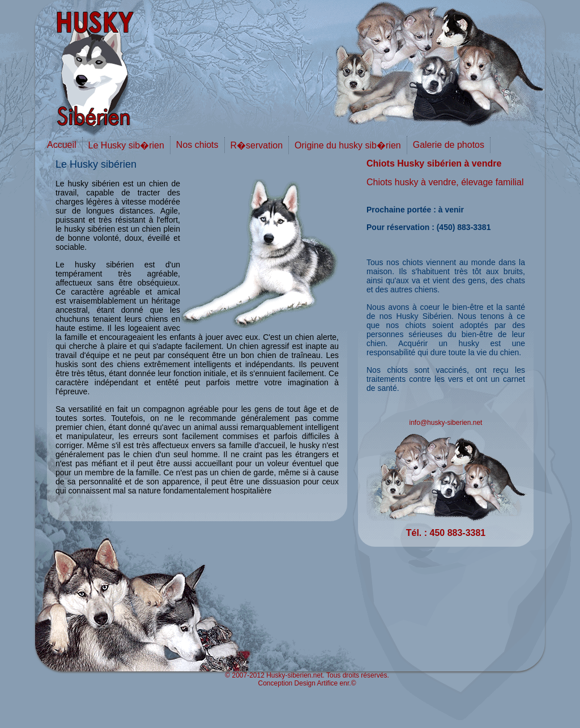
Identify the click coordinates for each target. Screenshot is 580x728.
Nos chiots (197, 145)
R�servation (257, 145)
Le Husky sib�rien (126, 145)
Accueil (62, 145)
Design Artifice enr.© (325, 683)
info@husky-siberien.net (446, 423)
